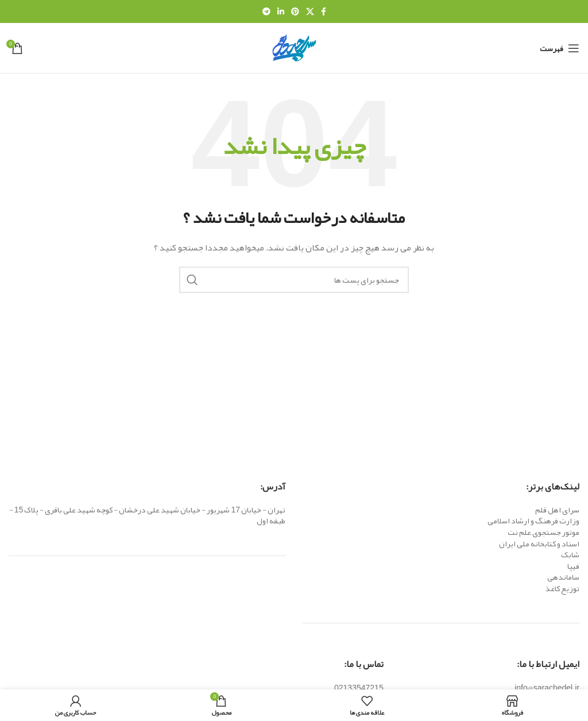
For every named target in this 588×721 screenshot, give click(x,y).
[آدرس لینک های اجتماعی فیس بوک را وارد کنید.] (324, 11)
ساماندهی (563, 577)
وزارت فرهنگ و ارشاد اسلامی (533, 520)
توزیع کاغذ (562, 588)
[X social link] (310, 11)
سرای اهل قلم (557, 510)
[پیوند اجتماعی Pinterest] (295, 11)
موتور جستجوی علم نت (543, 532)
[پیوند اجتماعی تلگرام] (266, 11)
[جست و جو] (294, 280)
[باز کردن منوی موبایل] (560, 48)
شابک (570, 554)
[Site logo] (294, 51)
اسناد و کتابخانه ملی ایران (539, 543)
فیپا (573, 566)
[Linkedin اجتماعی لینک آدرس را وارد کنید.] (281, 11)
